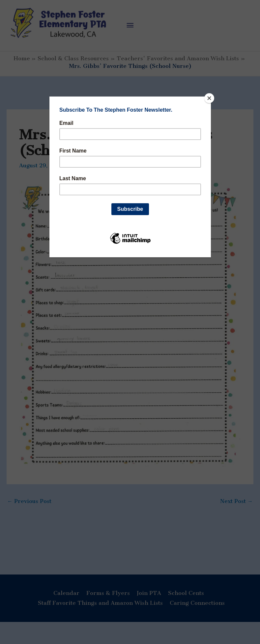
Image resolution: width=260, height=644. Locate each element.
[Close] (209, 98)
